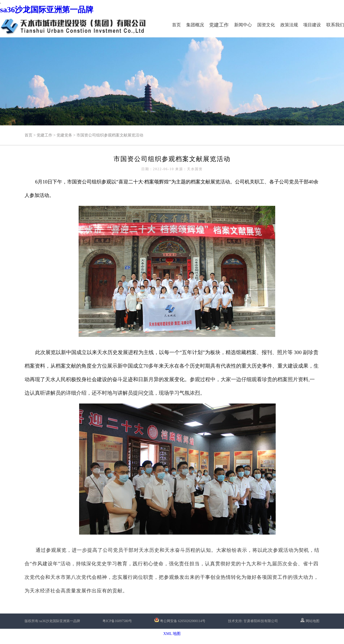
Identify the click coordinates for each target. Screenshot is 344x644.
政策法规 (289, 25)
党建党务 (64, 135)
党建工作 (219, 25)
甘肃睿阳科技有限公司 (261, 621)
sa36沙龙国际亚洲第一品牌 (47, 10)
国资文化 (266, 25)
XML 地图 (172, 634)
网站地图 (310, 621)
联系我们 (335, 25)
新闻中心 (243, 25)
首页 (176, 25)
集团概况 (195, 25)
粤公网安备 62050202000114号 (183, 621)
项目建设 (312, 25)
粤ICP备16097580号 (117, 621)
